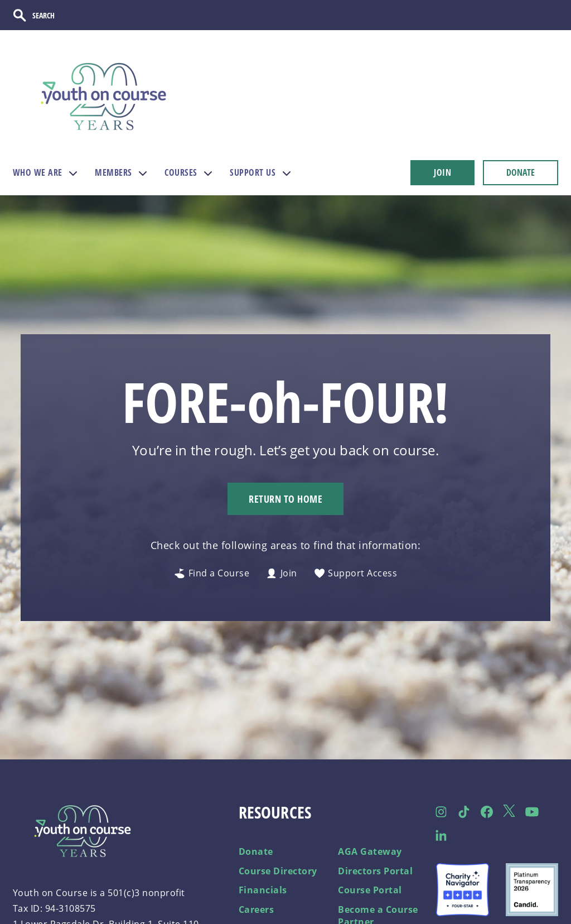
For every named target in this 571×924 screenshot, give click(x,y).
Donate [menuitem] (256, 851)
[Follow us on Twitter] (509, 812)
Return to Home (285, 499)
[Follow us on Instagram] (441, 812)
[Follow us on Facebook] (487, 812)
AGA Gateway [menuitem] (370, 851)
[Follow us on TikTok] (464, 812)
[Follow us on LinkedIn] (441, 835)
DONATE (521, 172)
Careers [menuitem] (257, 909)
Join (282, 574)
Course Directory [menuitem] (278, 871)
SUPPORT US (253, 172)
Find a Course (212, 574)
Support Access (356, 574)
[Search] (50, 15)
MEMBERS (113, 172)
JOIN (442, 172)
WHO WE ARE (38, 172)
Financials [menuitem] (263, 890)
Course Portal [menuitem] (370, 890)
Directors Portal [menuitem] (375, 871)
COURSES (181, 172)
